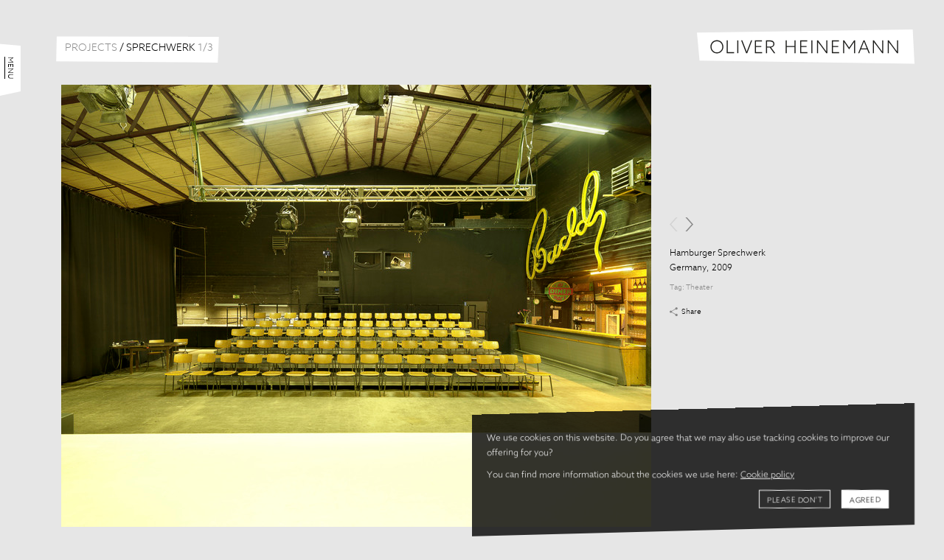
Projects (91, 48)
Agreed (865, 500)
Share (691, 312)
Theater (700, 287)
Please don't (795, 500)
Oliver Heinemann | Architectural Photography (806, 47)
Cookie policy (767, 475)
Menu (10, 68)
